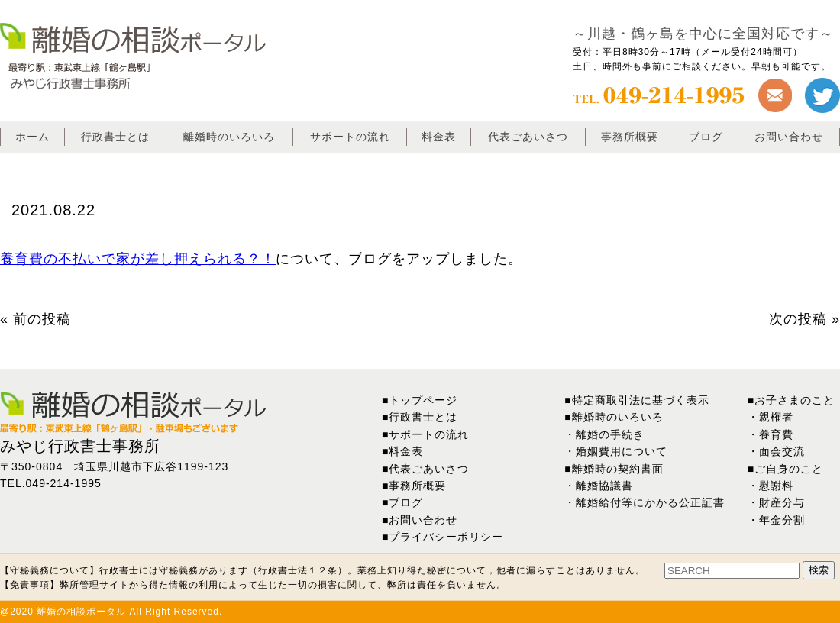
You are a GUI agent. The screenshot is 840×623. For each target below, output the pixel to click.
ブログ (706, 137)
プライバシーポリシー (446, 537)
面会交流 (782, 451)
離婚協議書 (604, 486)
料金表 (439, 137)
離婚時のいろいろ (229, 137)
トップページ (423, 400)
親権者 (776, 417)
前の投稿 (42, 319)
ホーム (32, 137)
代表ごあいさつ (528, 137)
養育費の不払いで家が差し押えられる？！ (138, 259)
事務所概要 (630, 137)
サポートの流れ (350, 137)
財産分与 (782, 502)
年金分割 (782, 520)
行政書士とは (115, 137)
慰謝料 (776, 486)
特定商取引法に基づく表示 (641, 400)
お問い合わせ (789, 137)
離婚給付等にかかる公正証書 (650, 502)
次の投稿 (798, 319)
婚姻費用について (622, 451)
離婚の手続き (610, 434)
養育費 (776, 434)
